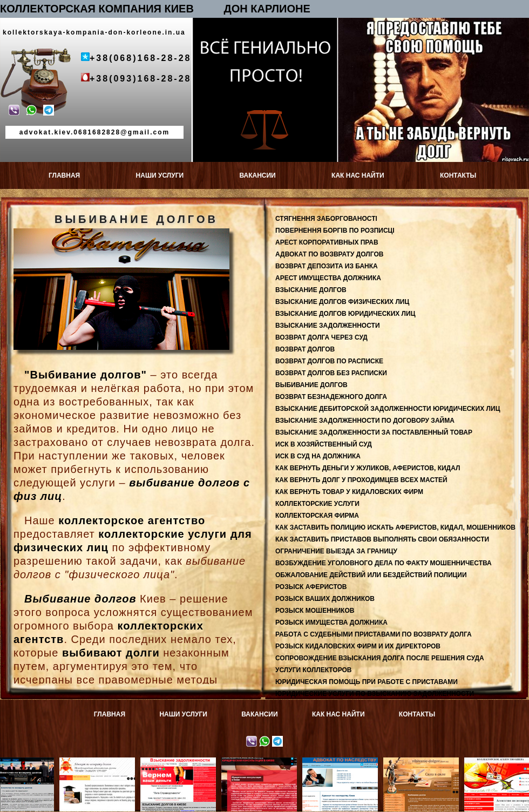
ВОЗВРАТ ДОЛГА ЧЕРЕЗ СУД (321, 337)
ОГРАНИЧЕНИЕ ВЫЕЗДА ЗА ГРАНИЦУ (336, 551)
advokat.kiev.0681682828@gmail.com (94, 132)
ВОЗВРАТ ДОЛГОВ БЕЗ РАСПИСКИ (331, 373)
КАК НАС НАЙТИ (358, 175)
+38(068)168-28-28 (140, 58)
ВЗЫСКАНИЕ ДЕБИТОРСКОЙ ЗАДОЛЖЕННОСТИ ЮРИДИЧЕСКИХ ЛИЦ (388, 409)
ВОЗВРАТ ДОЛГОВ (305, 349)
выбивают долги (111, 653)
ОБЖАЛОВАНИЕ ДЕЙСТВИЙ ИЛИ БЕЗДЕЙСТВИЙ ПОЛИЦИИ (371, 575)
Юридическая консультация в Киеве (262, 765)
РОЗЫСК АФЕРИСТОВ (311, 587)
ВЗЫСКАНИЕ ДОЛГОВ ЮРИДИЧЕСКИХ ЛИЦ (345, 314)
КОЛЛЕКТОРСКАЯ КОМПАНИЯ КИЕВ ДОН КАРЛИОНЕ (155, 9)
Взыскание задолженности (181, 765)
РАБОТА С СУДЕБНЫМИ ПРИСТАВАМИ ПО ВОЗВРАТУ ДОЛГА (374, 634)
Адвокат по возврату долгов (100, 765)
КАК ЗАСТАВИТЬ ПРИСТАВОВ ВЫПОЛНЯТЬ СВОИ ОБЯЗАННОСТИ (382, 539)
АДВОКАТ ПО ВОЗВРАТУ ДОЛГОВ (329, 254)
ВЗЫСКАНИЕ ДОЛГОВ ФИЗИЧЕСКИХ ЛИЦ (342, 302)
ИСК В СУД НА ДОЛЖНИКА (318, 456)
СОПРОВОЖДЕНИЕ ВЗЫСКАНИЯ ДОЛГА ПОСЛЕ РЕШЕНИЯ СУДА (380, 658)
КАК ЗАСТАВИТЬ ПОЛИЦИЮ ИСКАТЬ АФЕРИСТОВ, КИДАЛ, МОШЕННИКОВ (395, 527)
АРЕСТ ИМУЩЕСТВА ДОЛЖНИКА (328, 278)
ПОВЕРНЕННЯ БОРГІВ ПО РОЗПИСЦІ (335, 231)
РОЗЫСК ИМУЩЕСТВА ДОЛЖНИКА (331, 622)
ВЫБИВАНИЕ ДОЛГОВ (311, 385)
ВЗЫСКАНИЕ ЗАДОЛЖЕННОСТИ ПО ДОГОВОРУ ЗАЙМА (365, 421)
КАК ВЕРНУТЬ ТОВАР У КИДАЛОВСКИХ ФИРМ (349, 492)
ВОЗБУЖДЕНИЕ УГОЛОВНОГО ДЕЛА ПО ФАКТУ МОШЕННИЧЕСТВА (384, 563)
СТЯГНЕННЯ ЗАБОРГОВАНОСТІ (326, 219)
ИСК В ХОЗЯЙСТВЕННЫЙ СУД (324, 444)
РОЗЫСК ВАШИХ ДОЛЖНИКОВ (325, 599)
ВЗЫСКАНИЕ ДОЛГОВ (311, 290)
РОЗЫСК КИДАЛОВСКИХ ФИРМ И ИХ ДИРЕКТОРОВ (358, 646)
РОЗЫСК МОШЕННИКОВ (315, 611)
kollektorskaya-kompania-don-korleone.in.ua (94, 32)
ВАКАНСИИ (257, 175)
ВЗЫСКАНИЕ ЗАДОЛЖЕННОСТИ (328, 326)
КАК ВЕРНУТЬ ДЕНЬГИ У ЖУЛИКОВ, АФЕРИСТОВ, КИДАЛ (368, 468)
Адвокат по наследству (343, 761)
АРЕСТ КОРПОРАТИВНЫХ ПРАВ (327, 242)
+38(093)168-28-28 (140, 79)
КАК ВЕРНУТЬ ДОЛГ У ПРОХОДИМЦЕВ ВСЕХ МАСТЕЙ (361, 480)
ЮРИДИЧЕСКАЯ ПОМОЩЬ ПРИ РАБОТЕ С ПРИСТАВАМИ (367, 682)
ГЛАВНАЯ (64, 175)
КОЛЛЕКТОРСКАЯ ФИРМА (317, 516)
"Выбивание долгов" (86, 375)
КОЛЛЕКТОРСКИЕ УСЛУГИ (317, 504)
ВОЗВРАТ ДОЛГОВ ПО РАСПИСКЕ (329, 361)
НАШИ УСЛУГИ (160, 175)
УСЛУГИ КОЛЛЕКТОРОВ (314, 670)
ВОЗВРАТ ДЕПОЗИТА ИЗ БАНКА (327, 266)
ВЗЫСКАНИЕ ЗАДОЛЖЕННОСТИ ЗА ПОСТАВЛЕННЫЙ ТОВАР (374, 432)
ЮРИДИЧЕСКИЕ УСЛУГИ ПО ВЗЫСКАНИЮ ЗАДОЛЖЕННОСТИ (375, 694)
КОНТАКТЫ (458, 175)
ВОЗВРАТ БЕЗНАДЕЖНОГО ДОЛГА (331, 397)
